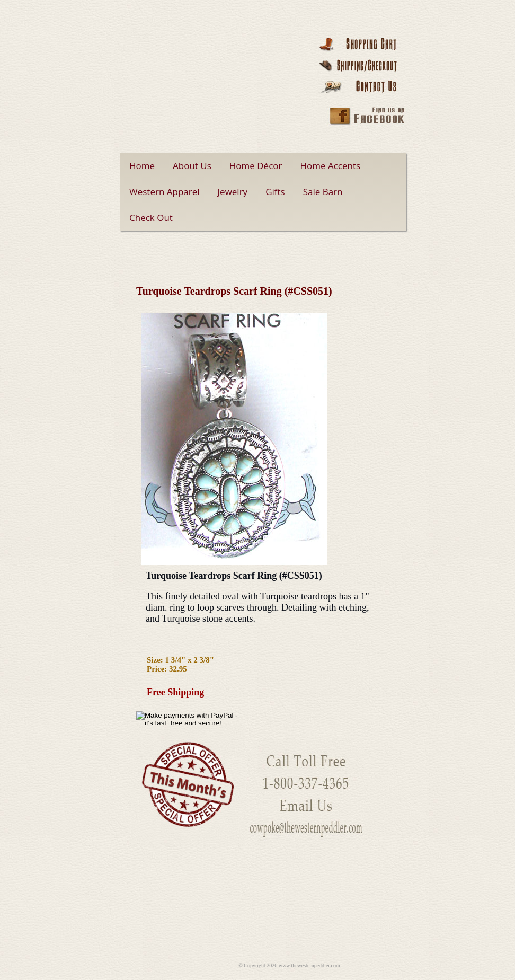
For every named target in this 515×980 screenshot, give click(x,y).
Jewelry (233, 192)
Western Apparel (165, 192)
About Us (192, 166)
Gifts (275, 192)
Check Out (151, 218)
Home (142, 166)
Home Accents (331, 166)
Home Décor (256, 166)
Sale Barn (323, 192)
